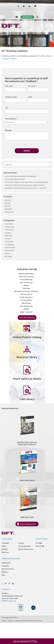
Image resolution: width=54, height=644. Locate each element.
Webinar (8, 253)
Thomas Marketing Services (34, 621)
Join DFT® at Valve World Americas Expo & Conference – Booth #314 (26, 188)
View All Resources (28, 524)
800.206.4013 (27, 17)
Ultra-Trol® (40, 546)
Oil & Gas (8, 239)
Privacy (4, 621)
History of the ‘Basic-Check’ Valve (15, 179)
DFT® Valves (9, 236)
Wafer (4, 546)
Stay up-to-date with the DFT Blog (25, 641)
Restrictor (5, 552)
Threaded (5, 543)
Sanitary (21, 543)
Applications (6, 563)
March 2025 (8, 209)
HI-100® (39, 543)
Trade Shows (9, 242)
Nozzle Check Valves (26, 549)
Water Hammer (10, 250)
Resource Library (8, 569)
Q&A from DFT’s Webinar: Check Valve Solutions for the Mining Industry (27, 182)
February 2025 (9, 212)
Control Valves (9, 230)
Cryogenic (8, 233)
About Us (5, 572)
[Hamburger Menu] (51, 26)
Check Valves (9, 224)
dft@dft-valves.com (9, 601)
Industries (5, 566)
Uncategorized (9, 245)
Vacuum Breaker (10, 248)
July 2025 (8, 203)
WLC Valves (8, 256)
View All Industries (27, 318)
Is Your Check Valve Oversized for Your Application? (21, 176)
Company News (10, 227)
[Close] (53, 641)
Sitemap (11, 621)
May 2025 (8, 206)
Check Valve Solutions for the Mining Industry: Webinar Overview (25, 185)
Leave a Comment (10, 58)
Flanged (4, 549)
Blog (3, 575)
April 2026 (8, 200)
